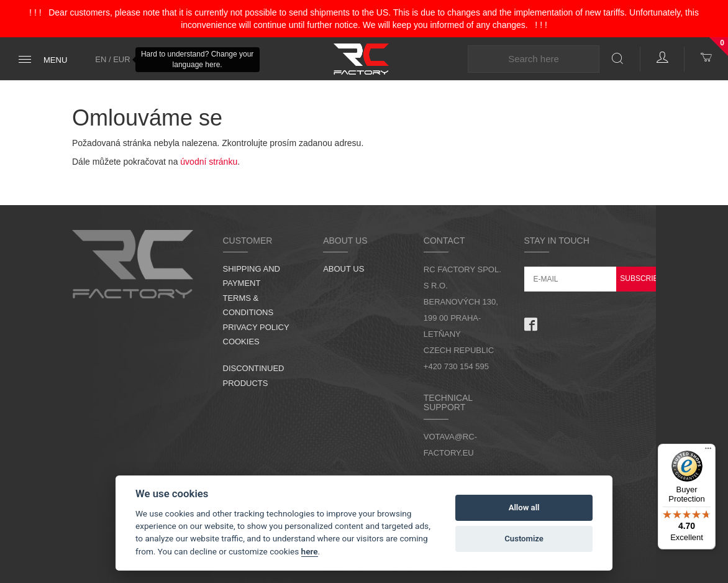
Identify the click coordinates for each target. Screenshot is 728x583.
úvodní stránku (209, 162)
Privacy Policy (256, 327)
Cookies (241, 342)
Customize (524, 539)
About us (344, 269)
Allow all (524, 507)
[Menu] (708, 451)
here (310, 551)
